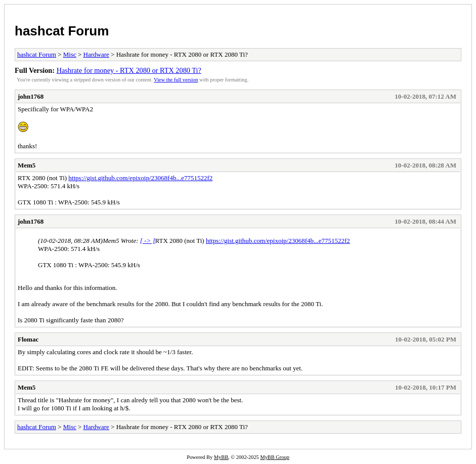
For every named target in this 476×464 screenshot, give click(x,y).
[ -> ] (148, 241)
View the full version (176, 80)
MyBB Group (274, 457)
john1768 (31, 96)
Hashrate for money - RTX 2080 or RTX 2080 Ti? (129, 70)
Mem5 (27, 165)
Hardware (96, 54)
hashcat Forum (62, 31)
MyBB (221, 457)
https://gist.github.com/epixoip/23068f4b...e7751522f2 (140, 178)
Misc (70, 54)
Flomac (28, 339)
